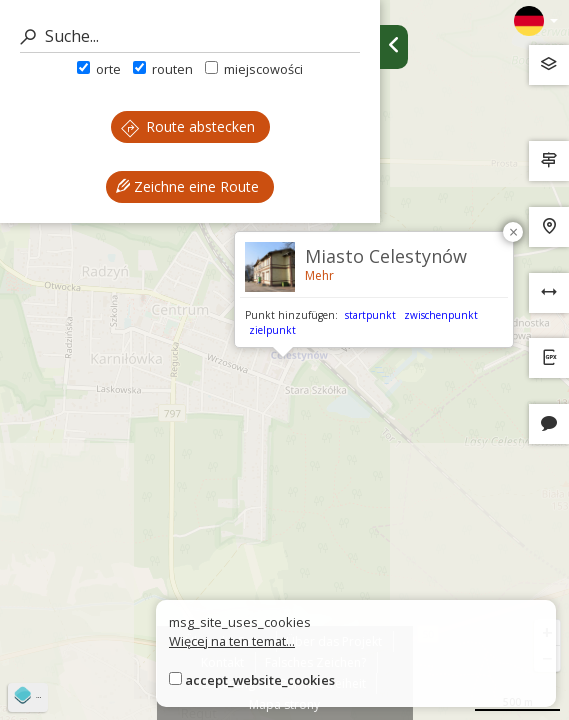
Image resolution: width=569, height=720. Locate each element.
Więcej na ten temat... (232, 641)
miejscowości (254, 69)
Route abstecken (188, 126)
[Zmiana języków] (536, 21)
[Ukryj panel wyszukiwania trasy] (394, 47)
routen (163, 69)
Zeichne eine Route (187, 186)
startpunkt (370, 315)
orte (99, 69)
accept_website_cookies (260, 680)
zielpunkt (272, 330)
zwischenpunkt (441, 315)
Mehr (319, 275)
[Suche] (190, 36)
